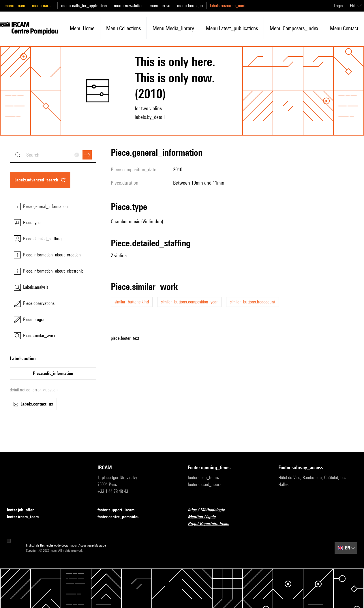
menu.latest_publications (232, 28)
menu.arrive (160, 6)
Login (338, 6)
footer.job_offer (24, 510)
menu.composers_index (294, 28)
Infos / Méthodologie (210, 510)
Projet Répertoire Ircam (212, 524)
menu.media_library (173, 28)
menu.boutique (190, 6)
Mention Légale (205, 517)
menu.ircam (15, 6)
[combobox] (53, 155)
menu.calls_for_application (84, 6)
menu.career (43, 6)
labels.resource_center (229, 6)
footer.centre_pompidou (122, 517)
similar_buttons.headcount (253, 302)
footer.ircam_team (26, 517)
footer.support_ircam (119, 510)
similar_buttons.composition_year (189, 302)
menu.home (82, 28)
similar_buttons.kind (132, 302)
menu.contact (344, 28)
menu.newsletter (128, 6)
